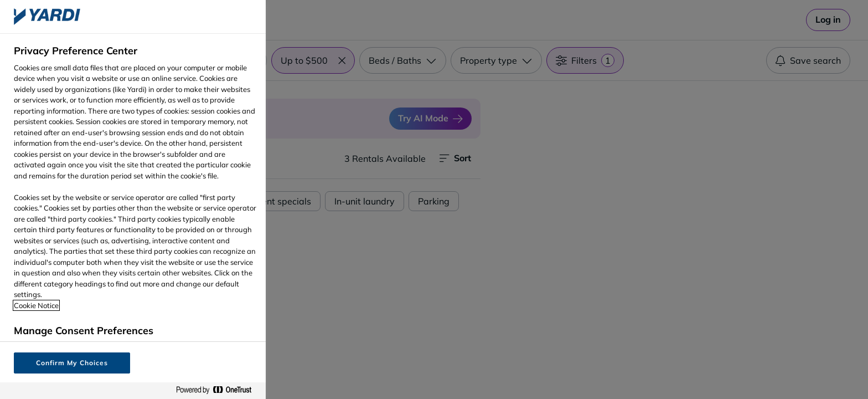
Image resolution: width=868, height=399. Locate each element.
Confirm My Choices (72, 363)
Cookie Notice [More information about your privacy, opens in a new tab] (36, 305)
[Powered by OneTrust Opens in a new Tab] (218, 390)
